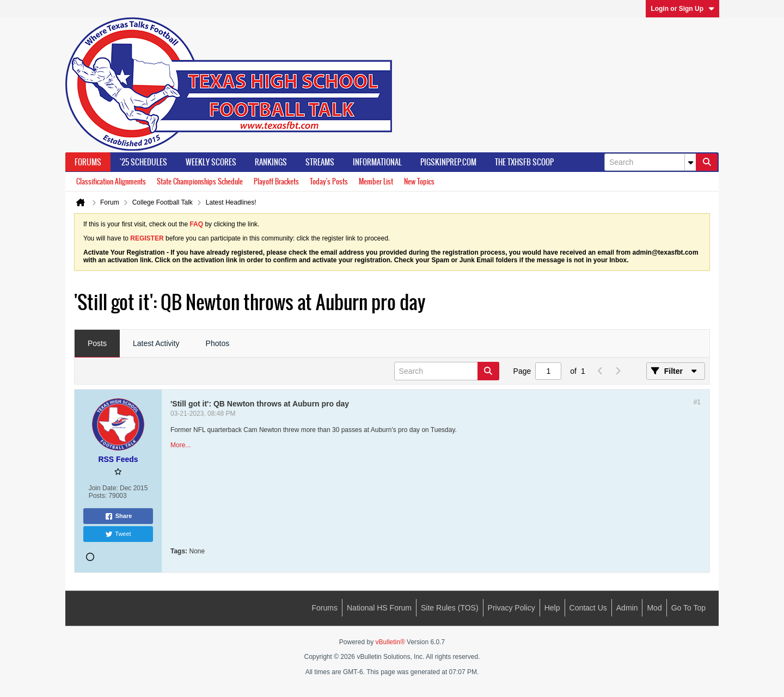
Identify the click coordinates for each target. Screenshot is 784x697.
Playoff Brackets (276, 181)
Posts (97, 343)
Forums (88, 162)
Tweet (118, 534)
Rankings (271, 162)
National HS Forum (379, 608)
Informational (377, 162)
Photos (218, 343)
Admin (627, 608)
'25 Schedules (143, 162)
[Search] (650, 162)
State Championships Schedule (200, 181)
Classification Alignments (111, 181)
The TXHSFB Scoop (524, 162)
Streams (320, 162)
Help (552, 608)
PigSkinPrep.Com (448, 162)
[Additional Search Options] (690, 162)
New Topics (419, 181)
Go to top (688, 608)
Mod (654, 608)
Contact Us (588, 608)
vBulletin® (390, 642)
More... (180, 445)
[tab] (97, 344)
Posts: (98, 496)
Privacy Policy (512, 608)
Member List (376, 181)
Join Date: (103, 488)
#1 (697, 402)
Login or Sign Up (682, 9)
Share (118, 516)
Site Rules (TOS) (450, 608)
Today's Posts (329, 181)
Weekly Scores (211, 162)
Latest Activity (156, 343)
